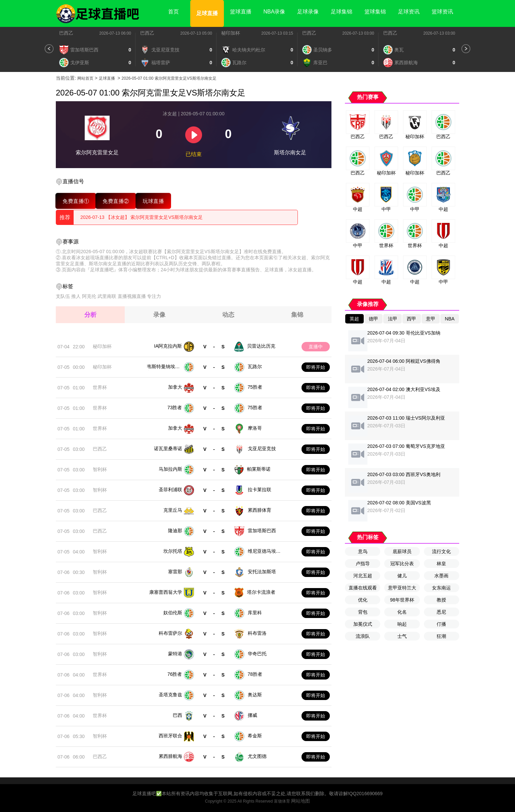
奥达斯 (255, 695)
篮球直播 (241, 12)
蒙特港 (175, 654)
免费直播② (116, 201)
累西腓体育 (260, 510)
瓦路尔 (255, 366)
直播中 (316, 347)
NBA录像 (274, 12)
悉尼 (441, 612)
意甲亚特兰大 (402, 588)
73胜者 (175, 408)
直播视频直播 (132, 296)
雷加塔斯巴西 (262, 531)
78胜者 (255, 674)
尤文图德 (257, 756)
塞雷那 (175, 572)
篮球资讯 (442, 12)
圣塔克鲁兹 (170, 695)
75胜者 (255, 387)
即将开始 (316, 367)
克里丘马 (173, 510)
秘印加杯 (231, 33)
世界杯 (100, 387)
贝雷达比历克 (261, 346)
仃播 (441, 624)
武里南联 (107, 296)
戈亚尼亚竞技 (262, 449)
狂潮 (441, 636)
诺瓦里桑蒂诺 (168, 449)
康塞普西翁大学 (166, 592)
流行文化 (441, 551)
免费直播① (76, 201)
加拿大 (175, 387)
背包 (363, 612)
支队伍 (63, 296)
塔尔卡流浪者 (261, 592)
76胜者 (175, 674)
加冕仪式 (363, 624)
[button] (49, 49)
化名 (402, 612)
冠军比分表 (402, 564)
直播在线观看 (363, 588)
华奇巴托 (257, 654)
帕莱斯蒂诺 (259, 469)
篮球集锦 (375, 12)
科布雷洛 (257, 633)
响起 (402, 624)
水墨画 (441, 576)
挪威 (252, 715)
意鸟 (363, 551)
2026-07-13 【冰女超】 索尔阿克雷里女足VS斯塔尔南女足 (142, 217)
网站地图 (301, 801)
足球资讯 (409, 12)
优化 (363, 600)
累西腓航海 (170, 756)
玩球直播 (153, 201)
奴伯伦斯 (173, 613)
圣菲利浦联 (170, 490)
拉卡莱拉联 (260, 490)
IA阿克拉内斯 (168, 346)
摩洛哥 (255, 428)
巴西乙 (66, 33)
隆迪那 (175, 531)
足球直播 (207, 13)
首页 (173, 12)
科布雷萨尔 (170, 633)
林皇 (441, 564)
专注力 (154, 296)
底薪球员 (402, 551)
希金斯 (255, 736)
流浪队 (363, 636)
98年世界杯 (402, 600)
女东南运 (441, 588)
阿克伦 (89, 296)
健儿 (402, 576)
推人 (76, 296)
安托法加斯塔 (262, 572)
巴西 (177, 715)
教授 (441, 600)
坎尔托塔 (173, 551)
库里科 (255, 613)
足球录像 (308, 12)
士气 (402, 636)
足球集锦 (342, 12)
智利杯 (100, 469)
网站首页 (85, 78)
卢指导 (363, 564)
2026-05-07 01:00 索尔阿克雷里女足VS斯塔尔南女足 (169, 78)
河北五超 (363, 576)
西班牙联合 (170, 736)
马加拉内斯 (170, 469)
